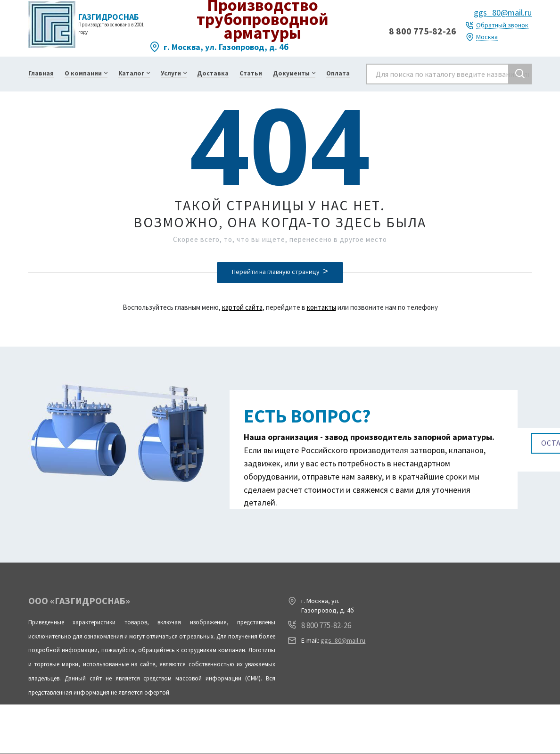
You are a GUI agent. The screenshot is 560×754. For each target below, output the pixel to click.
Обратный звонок (502, 25)
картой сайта (242, 307)
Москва (487, 37)
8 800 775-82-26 (423, 31)
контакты (321, 307)
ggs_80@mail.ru (503, 12)
